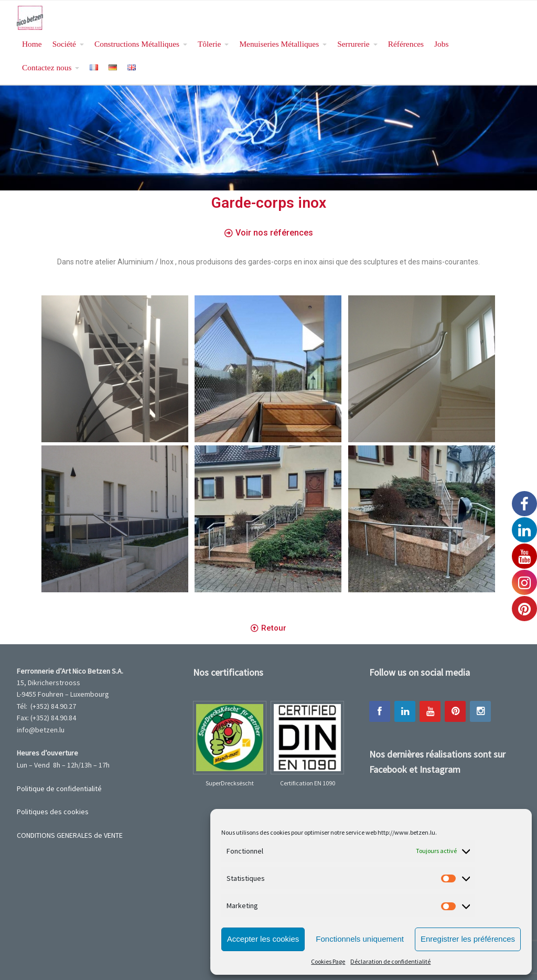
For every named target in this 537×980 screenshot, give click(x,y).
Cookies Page (328, 961)
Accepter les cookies (263, 939)
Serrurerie (353, 44)
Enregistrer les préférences (468, 939)
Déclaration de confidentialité (390, 961)
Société (64, 44)
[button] (269, 233)
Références (406, 44)
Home (32, 44)
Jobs (441, 44)
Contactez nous (47, 67)
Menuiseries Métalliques (279, 44)
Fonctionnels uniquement (360, 939)
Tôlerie (209, 44)
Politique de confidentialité (59, 789)
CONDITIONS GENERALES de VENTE (70, 835)
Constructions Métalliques (137, 44)
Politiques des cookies (53, 812)
